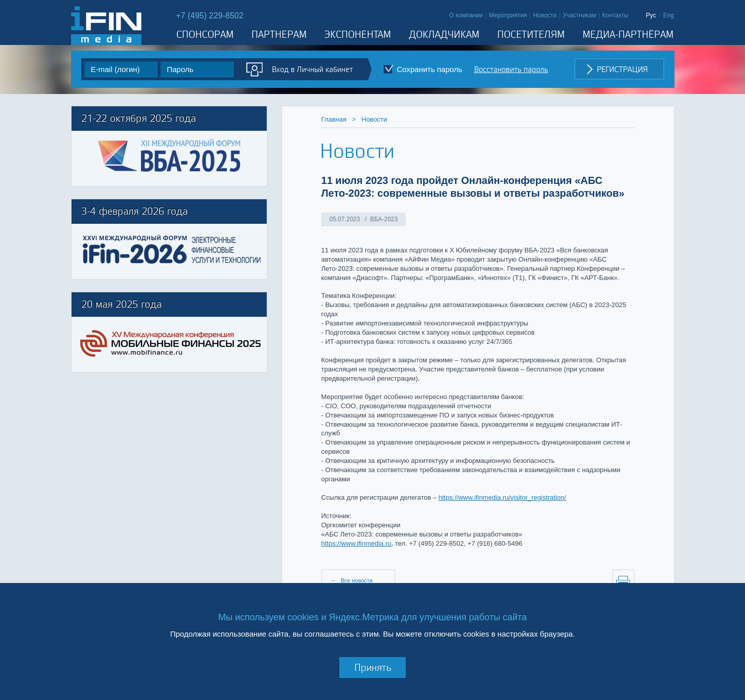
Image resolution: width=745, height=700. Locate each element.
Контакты (615, 15)
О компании (466, 15)
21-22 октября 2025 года (138, 118)
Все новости (356, 580)
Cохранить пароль (430, 69)
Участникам (579, 15)
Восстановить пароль (511, 69)
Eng (669, 15)
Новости (545, 15)
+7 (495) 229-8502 (210, 16)
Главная (334, 119)
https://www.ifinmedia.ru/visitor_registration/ (502, 497)
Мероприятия (508, 15)
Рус (651, 15)
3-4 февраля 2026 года (134, 211)
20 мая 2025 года (121, 304)
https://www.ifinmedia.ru (356, 543)
